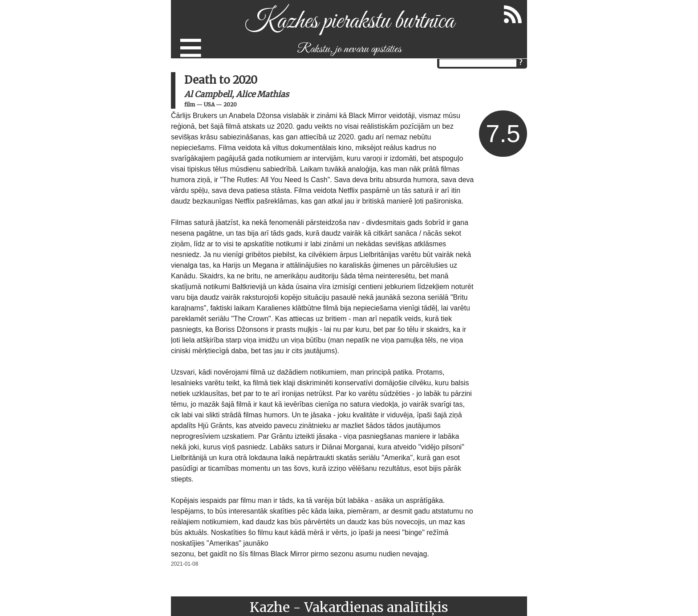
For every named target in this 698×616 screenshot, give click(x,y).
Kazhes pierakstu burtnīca (349, 22)
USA (209, 104)
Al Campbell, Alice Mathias (237, 94)
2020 (230, 104)
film (190, 104)
